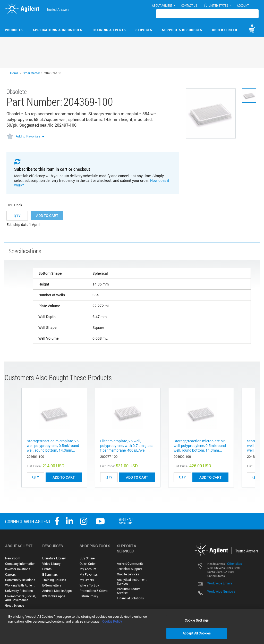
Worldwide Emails (220, 583)
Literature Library (54, 558)
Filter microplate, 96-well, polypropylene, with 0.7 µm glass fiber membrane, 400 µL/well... (127, 446)
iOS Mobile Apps (54, 596)
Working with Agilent (20, 585)
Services (144, 30)
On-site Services (128, 574)
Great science (15, 605)
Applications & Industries (58, 30)
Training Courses (54, 580)
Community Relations (20, 580)
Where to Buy (89, 585)
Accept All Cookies (197, 633)
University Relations (19, 591)
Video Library (51, 564)
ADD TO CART (64, 477)
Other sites (235, 564)
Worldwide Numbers (221, 591)
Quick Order (88, 564)
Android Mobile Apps (57, 591)
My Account (88, 569)
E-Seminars (50, 574)
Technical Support (129, 569)
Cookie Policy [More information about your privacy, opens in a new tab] (112, 621)
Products (14, 30)
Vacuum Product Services (129, 591)
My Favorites (89, 574)
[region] (132, 626)
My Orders (87, 580)
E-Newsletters (52, 585)
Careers (10, 574)
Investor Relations (18, 569)
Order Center (225, 30)
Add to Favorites (28, 136)
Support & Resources (182, 30)
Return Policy (89, 596)
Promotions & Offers (93, 591)
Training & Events (109, 30)
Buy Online (87, 558)
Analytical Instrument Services (132, 582)
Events (47, 569)
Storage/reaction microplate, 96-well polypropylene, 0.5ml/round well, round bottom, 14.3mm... (53, 446)
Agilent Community (130, 563)
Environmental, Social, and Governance (20, 598)
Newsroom (13, 558)
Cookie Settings (197, 620)
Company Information (20, 564)
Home (14, 73)
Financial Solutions (130, 598)
